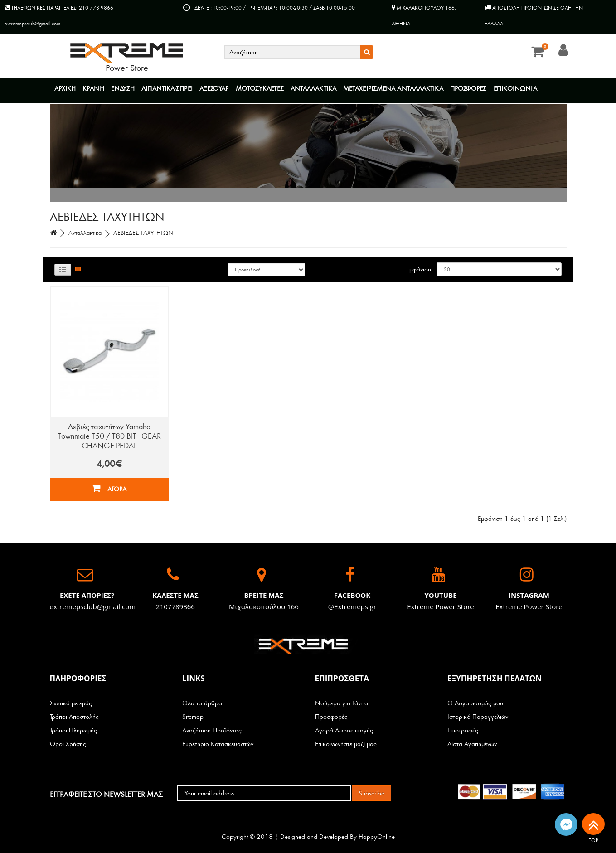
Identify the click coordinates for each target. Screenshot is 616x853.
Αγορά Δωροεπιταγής (344, 730)
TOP (593, 826)
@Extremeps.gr (352, 606)
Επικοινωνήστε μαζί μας (346, 744)
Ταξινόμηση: (267, 270)
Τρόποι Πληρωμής (73, 730)
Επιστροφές (463, 730)
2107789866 (175, 606)
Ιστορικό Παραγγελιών (478, 717)
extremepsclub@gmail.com (93, 606)
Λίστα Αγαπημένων (472, 744)
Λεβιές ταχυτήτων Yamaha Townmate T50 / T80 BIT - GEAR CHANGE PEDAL (109, 436)
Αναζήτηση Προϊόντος (212, 730)
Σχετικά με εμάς (71, 703)
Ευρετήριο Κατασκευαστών (218, 744)
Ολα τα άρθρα (202, 703)
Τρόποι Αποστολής (74, 717)
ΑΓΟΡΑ (109, 488)
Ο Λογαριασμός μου (475, 703)
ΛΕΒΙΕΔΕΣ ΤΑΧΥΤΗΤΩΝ (143, 233)
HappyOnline (377, 837)
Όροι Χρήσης (68, 744)
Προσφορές (331, 717)
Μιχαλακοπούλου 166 (264, 606)
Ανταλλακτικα (85, 233)
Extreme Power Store (441, 606)
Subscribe (371, 793)
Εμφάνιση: (419, 269)
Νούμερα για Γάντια (342, 703)
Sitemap (193, 717)
